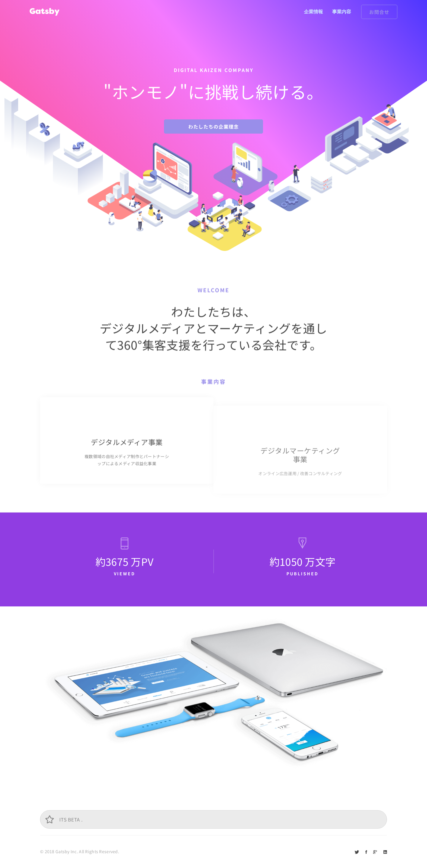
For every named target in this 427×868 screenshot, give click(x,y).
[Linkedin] (385, 852)
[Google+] (375, 852)
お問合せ (379, 12)
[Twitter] (357, 852)
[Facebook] (366, 852)
